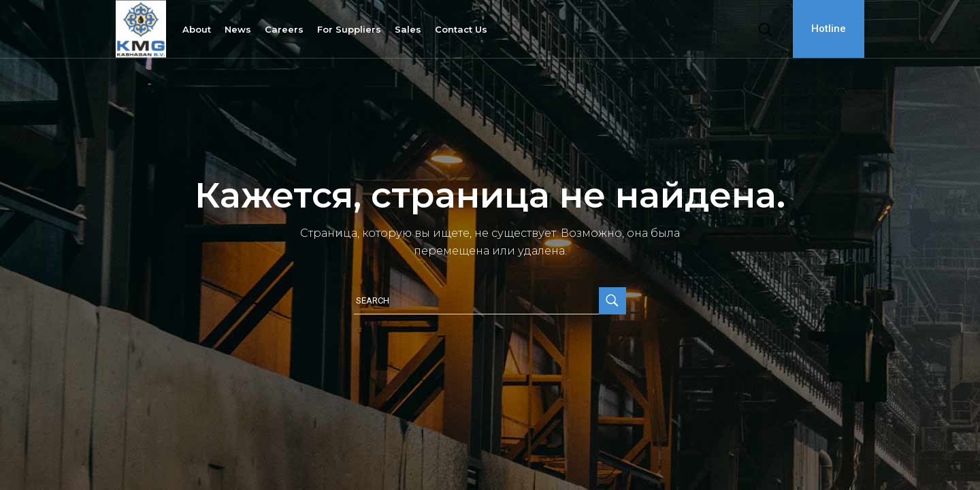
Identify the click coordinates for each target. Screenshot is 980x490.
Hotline (829, 29)
